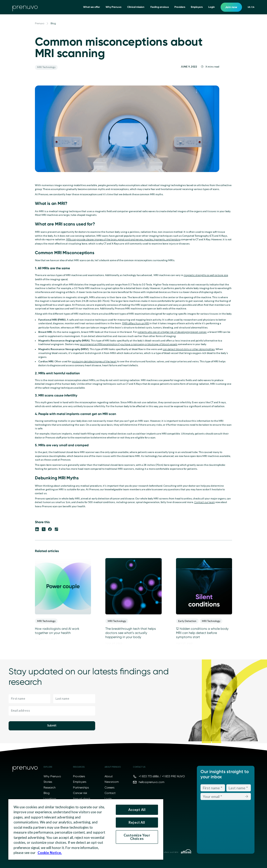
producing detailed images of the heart (94, 361)
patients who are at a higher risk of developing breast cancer (172, 332)
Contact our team (205, 502)
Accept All (137, 810)
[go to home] (25, 7)
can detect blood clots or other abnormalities (189, 349)
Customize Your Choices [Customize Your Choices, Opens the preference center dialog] (137, 837)
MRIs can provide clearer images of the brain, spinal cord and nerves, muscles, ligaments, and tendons (123, 239)
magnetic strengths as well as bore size (206, 275)
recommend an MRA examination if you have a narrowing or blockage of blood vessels (129, 344)
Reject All (137, 822)
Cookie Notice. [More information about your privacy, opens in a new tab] (50, 853)
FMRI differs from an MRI (135, 323)
